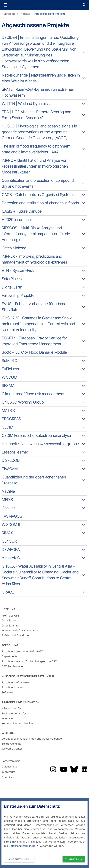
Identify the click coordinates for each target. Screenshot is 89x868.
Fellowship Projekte (18, 295)
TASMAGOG (12, 516)
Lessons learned (15, 452)
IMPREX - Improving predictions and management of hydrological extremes (34, 259)
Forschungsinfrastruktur (16, 682)
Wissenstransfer (11, 708)
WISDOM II (11, 525)
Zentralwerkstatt (12, 744)
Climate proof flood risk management (33, 394)
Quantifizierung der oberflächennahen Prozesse (34, 480)
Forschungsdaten (12, 687)
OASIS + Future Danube (22, 211)
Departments (9, 656)
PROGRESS (11, 419)
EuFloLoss (10, 369)
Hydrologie (8, 14)
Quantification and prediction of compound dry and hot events (38, 183)
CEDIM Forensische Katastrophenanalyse (36, 435)
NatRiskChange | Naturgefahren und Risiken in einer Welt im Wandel (41, 78)
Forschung (10, 645)
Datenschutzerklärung (22, 846)
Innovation (8, 718)
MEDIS (7, 500)
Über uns (8, 609)
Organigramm (10, 626)
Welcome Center (12, 749)
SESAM (8, 386)
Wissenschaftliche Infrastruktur (28, 676)
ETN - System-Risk (18, 270)
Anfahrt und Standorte (15, 635)
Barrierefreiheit (11, 761)
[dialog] (44, 833)
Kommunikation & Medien (17, 723)
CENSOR (9, 541)
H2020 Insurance (16, 220)
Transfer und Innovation (21, 702)
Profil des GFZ (10, 616)
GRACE (8, 592)
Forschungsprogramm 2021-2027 (22, 651)
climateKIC (11, 558)
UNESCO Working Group (23, 402)
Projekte (25, 14)
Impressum (8, 772)
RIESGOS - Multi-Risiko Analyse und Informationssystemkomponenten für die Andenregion (36, 234)
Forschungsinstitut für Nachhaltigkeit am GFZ (29, 661)
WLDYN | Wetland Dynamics (26, 104)
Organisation (9, 620)
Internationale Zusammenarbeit (20, 630)
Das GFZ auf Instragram (53, 769)
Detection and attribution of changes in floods (40, 203)
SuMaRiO (10, 361)
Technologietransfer (14, 713)
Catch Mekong (14, 248)
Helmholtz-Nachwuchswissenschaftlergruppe (40, 444)
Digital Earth (12, 287)
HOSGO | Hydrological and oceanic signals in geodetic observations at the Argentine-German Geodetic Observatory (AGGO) (39, 132)
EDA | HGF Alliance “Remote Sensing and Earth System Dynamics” (36, 115)
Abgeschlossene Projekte (50, 14)
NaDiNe (8, 491)
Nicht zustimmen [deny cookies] (18, 859)
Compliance (9, 777)
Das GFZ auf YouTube (64, 769)
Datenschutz (9, 766)
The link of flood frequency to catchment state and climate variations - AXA (36, 149)
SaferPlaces (12, 279)
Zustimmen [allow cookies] (72, 859)
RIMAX (7, 533)
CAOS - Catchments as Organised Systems (38, 195)
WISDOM (9, 377)
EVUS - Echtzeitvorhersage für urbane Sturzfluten (34, 307)
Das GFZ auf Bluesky (74, 769)
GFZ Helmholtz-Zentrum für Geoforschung (45, 5)
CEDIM (8, 427)
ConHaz (9, 508)
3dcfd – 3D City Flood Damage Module (34, 352)
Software (7, 692)
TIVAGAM (10, 469)
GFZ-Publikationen (13, 666)
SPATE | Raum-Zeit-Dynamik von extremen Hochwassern (38, 92)
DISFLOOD (11, 460)
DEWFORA (11, 550)
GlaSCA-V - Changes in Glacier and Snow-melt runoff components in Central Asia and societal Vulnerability (38, 324)
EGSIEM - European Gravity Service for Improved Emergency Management (34, 341)
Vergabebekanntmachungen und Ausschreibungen (32, 739)
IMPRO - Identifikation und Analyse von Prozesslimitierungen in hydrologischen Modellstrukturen (35, 166)
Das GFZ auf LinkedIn (84, 769)
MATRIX (8, 411)
